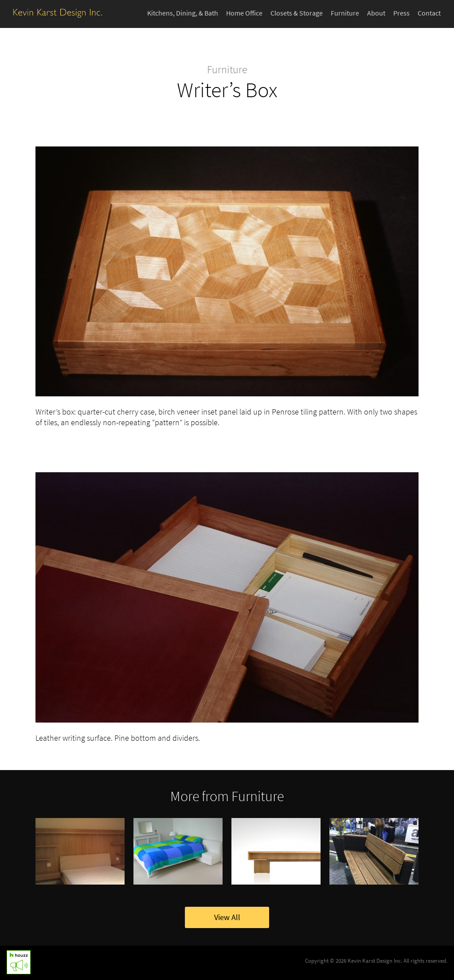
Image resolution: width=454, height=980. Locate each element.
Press (401, 13)
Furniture (345, 13)
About (376, 13)
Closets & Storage (297, 13)
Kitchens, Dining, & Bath (183, 13)
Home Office (244, 13)
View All (227, 917)
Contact (429, 13)
